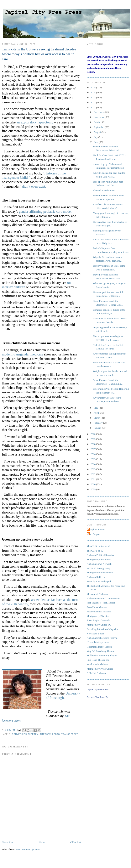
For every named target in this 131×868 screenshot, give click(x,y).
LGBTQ (56, 734)
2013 (93, 469)
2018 (93, 444)
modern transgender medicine (23, 354)
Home (42, 842)
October (98, 122)
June (96, 142)
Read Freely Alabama (98, 664)
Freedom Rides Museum (99, 612)
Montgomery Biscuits (98, 616)
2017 (93, 449)
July (96, 137)
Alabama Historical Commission (103, 598)
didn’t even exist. (34, 186)
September (99, 127)
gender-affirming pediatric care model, (46, 212)
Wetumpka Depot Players (100, 647)
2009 (93, 489)
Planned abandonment (104, 190)
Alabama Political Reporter (100, 555)
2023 (93, 97)
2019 (93, 439)
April (97, 413)
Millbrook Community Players (102, 655)
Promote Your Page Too (98, 697)
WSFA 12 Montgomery (98, 568)
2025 (93, 87)
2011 (93, 479)
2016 (93, 454)
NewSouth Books (95, 634)
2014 (93, 464)
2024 (93, 92)
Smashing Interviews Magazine (102, 629)
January (98, 428)
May (96, 408)
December (99, 112)
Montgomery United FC (99, 625)
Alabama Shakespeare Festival (102, 638)
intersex (45, 734)
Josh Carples (94, 534)
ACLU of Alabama (96, 673)
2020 (93, 434)
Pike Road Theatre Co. (98, 660)
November (99, 117)
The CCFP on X (95, 551)
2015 (93, 459)
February (98, 423)
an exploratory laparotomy (35, 122)
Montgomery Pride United (100, 669)
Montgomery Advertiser (99, 559)
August (98, 132)
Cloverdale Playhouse (98, 642)
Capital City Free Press (98, 689)
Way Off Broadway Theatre (101, 651)
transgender (70, 734)
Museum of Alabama (97, 594)
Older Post (76, 842)
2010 (93, 484)
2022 (93, 102)
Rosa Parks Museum (97, 607)
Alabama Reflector (96, 577)
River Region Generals (98, 620)
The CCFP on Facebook (99, 546)
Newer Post (8, 842)
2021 (93, 108)
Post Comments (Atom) (28, 849)
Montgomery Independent (100, 573)
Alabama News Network (99, 564)
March (97, 418)
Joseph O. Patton (96, 529)
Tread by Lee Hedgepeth (99, 581)
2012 (93, 474)
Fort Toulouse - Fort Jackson (101, 603)
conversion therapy (25, 734)
